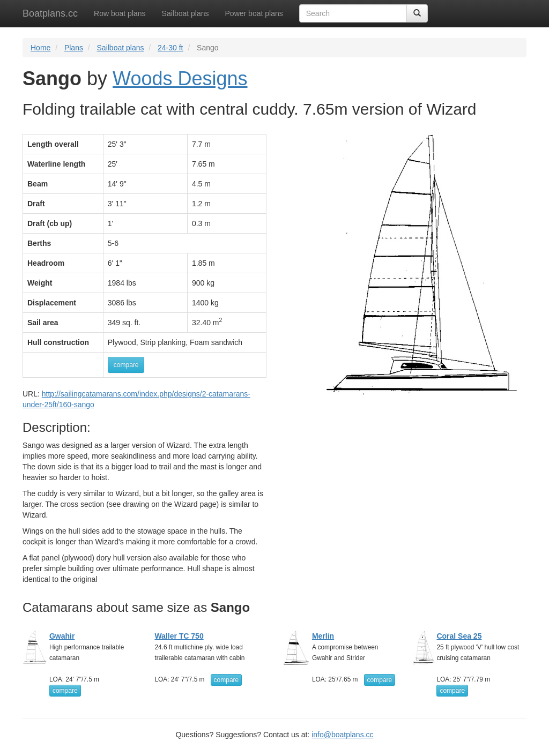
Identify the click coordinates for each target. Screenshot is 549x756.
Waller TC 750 (179, 636)
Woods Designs (180, 78)
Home (40, 48)
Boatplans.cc (50, 13)
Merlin (323, 636)
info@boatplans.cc (342, 735)
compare (126, 365)
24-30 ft (170, 48)
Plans (74, 48)
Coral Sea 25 (459, 636)
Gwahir (62, 636)
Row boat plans (120, 13)
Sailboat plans (186, 13)
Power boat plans (254, 13)
